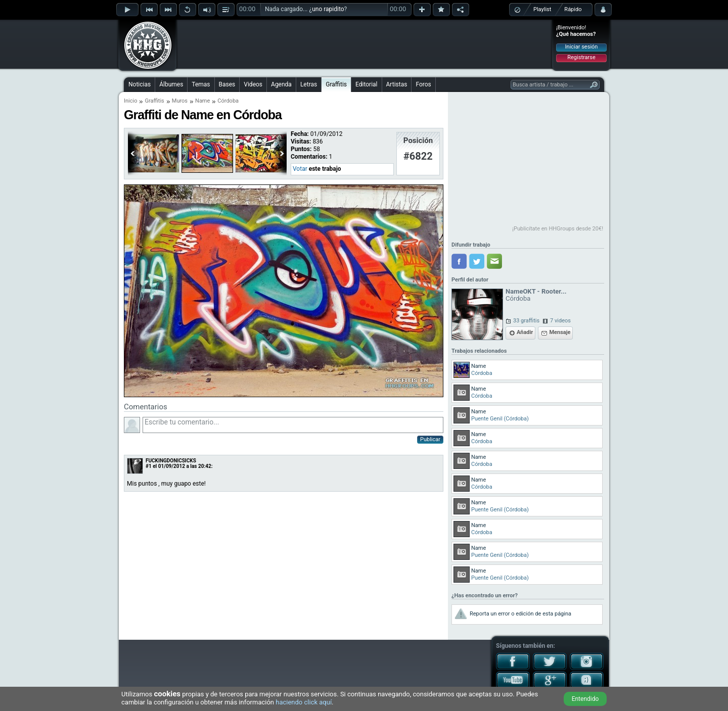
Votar (300, 169)
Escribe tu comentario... (293, 425)
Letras (309, 84)
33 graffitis (526, 321)
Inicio (130, 101)
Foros (423, 84)
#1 (149, 466)
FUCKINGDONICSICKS (171, 461)
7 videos (560, 321)
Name (202, 101)
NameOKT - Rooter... (536, 291)
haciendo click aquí (304, 702)
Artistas (397, 84)
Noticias (140, 84)
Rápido (573, 9)
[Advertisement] (365, 44)
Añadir (525, 332)
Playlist (542, 9)
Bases (227, 84)
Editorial (366, 84)
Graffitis (336, 84)
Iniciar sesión (582, 47)
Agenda (281, 84)
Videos (253, 84)
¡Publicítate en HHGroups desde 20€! (558, 229)
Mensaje (560, 332)
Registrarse (581, 57)
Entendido (585, 699)
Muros (180, 101)
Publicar (430, 439)
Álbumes (171, 84)
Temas (201, 84)
